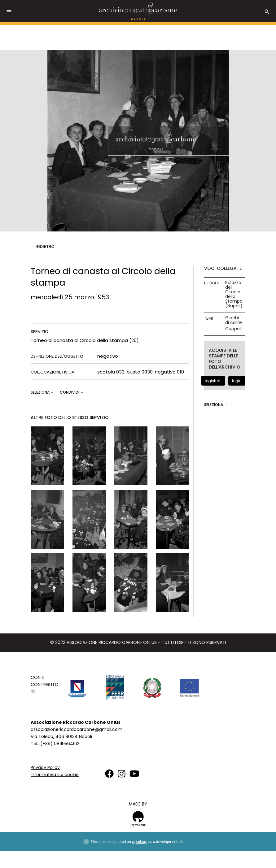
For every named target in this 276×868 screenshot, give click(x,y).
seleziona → (43, 392)
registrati (213, 381)
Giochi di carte (234, 320)
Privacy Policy (45, 767)
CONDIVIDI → (72, 392)
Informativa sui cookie (55, 775)
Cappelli (234, 329)
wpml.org (140, 842)
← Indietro (43, 246)
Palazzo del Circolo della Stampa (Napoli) (234, 294)
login (237, 381)
